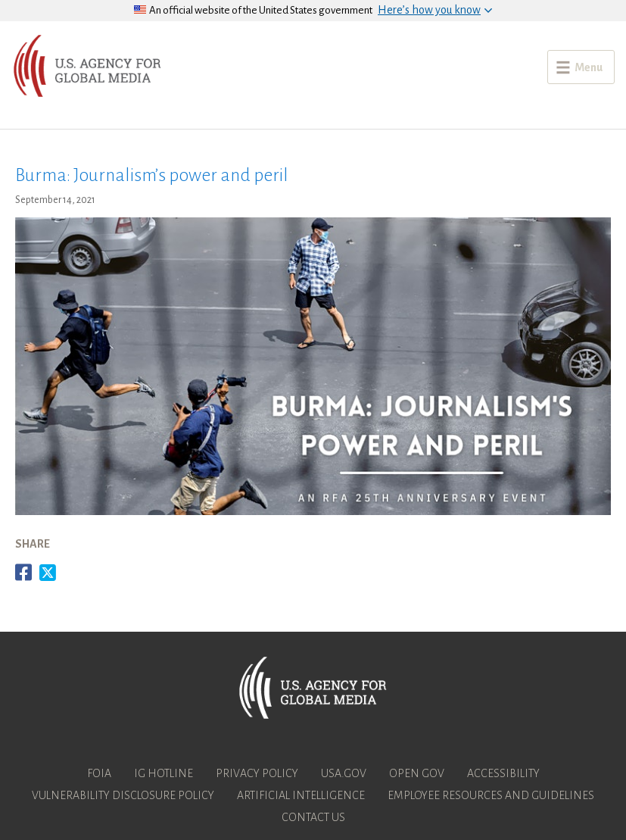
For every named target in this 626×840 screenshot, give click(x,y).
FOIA (99, 773)
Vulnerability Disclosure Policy (123, 795)
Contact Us (313, 817)
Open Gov (417, 773)
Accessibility (503, 773)
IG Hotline (164, 773)
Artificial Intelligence (301, 795)
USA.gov (344, 773)
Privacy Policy (257, 773)
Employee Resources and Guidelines (491, 795)
